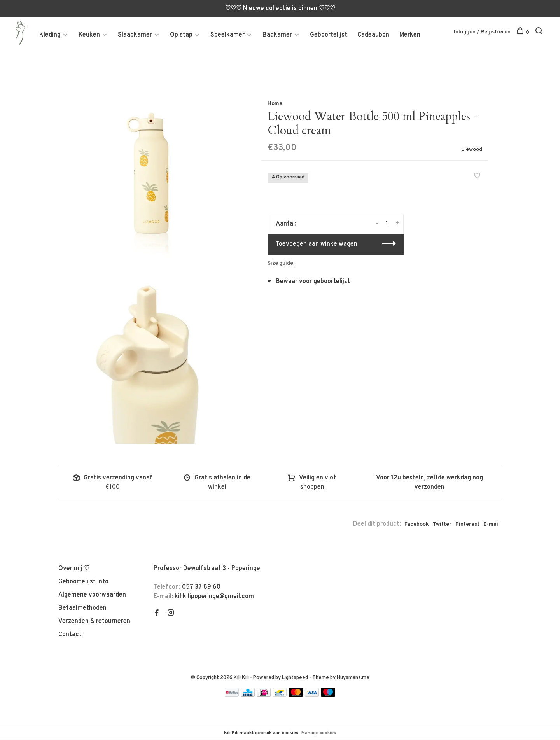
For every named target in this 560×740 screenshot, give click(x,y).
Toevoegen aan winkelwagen (316, 245)
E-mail (492, 526)
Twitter (442, 526)
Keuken (89, 35)
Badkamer (277, 35)
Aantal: (286, 225)
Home (275, 105)
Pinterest (467, 526)
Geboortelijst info (83, 583)
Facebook (417, 526)
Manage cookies (319, 733)
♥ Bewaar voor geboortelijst (309, 283)
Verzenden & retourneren (94, 623)
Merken (410, 35)
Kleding (50, 35)
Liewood (472, 151)
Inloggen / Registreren (482, 32)
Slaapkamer (135, 35)
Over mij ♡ (74, 570)
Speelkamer (227, 35)
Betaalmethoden (82, 609)
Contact (70, 636)
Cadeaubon (373, 35)
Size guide (280, 265)
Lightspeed (295, 679)
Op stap (181, 35)
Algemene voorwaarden (92, 596)
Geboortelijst (329, 35)
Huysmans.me (353, 679)
